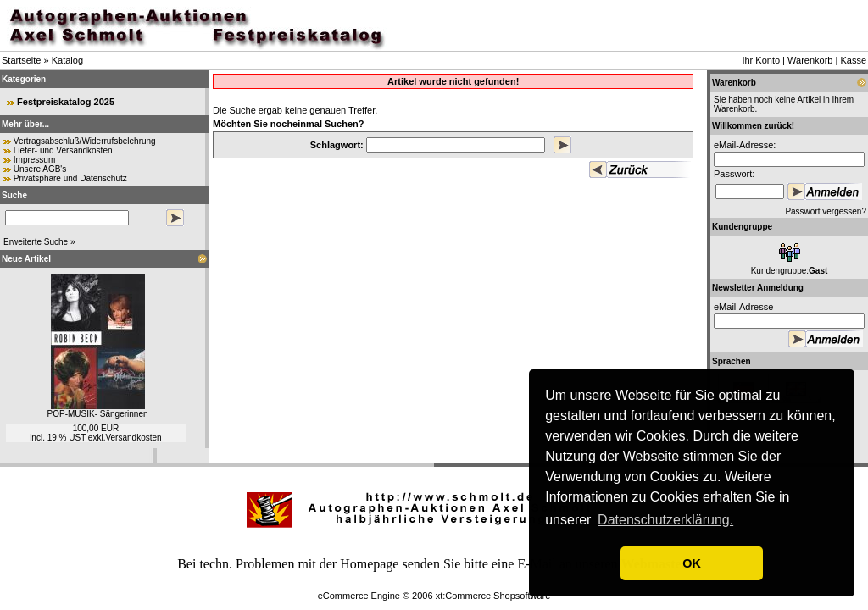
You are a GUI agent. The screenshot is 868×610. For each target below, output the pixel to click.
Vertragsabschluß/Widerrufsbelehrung (85, 141)
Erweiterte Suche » (39, 242)
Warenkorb (810, 60)
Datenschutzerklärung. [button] (665, 520)
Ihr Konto (761, 60)
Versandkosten (133, 438)
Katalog (67, 60)
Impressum (34, 160)
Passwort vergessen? (826, 211)
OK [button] (692, 563)
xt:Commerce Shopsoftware (493, 596)
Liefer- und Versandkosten (63, 150)
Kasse (853, 60)
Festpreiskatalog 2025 (66, 102)
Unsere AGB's (40, 169)
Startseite (21, 60)
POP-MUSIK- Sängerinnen (98, 414)
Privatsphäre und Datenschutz (70, 178)
